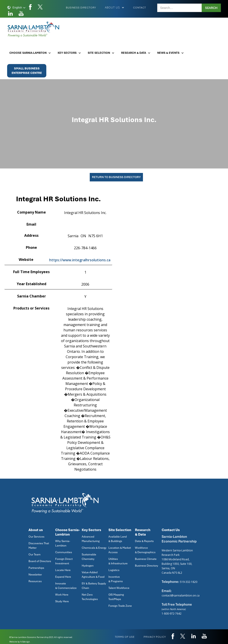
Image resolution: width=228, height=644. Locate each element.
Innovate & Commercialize (66, 586)
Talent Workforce (119, 588)
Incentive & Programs (116, 579)
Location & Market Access (120, 550)
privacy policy (155, 637)
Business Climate (146, 559)
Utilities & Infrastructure (118, 561)
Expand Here (63, 577)
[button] (16, 8)
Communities (64, 552)
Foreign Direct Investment (64, 561)
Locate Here (63, 570)
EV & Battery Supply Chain (94, 586)
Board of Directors (40, 561)
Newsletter (35, 575)
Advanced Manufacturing (91, 539)
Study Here (62, 601)
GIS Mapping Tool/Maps (116, 597)
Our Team (35, 555)
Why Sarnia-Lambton (63, 543)
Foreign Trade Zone (120, 606)
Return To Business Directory (116, 177)
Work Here (62, 595)
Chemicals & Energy (94, 548)
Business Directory (81, 8)
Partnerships (36, 568)
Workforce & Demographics (145, 550)
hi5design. (25, 642)
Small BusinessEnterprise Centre (27, 71)
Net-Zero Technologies (90, 597)
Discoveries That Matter (39, 546)
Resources (35, 581)
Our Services (36, 537)
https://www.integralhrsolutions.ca (80, 260)
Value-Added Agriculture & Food (93, 575)
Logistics (114, 570)
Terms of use (125, 637)
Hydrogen (88, 566)
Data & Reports (144, 541)
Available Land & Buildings (118, 539)
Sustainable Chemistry (89, 557)
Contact (140, 8)
